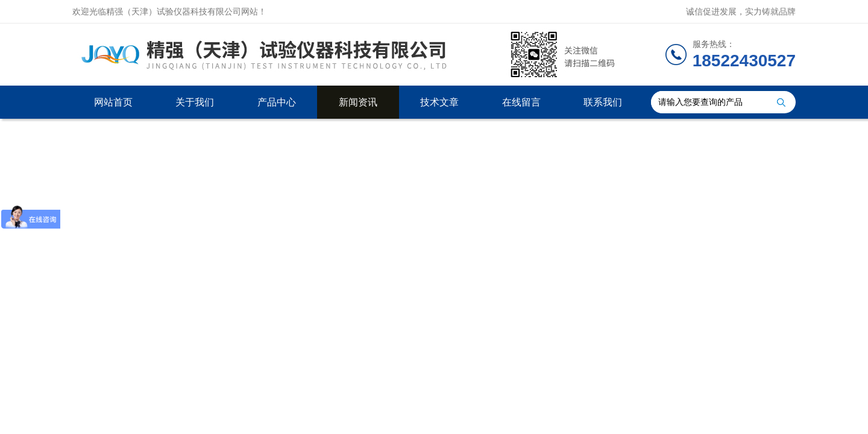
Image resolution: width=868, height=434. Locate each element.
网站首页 (113, 102)
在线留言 (521, 102)
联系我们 (603, 102)
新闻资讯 (358, 102)
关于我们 (195, 102)
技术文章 (439, 102)
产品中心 (277, 102)
